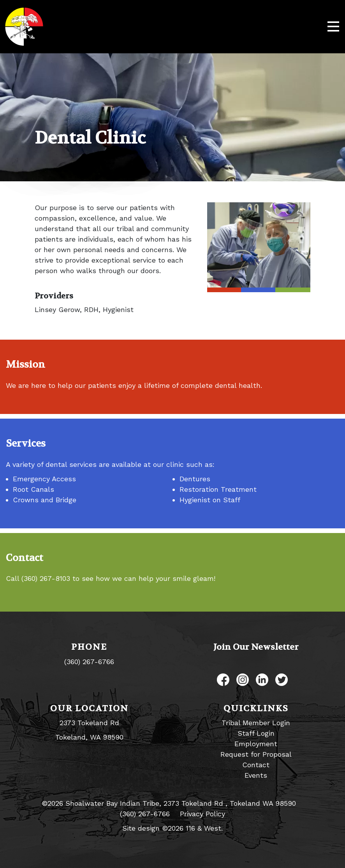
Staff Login (256, 733)
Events (256, 775)
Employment (256, 744)
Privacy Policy (202, 814)
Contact (256, 765)
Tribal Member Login (256, 723)
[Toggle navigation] (333, 27)
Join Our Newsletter (256, 647)
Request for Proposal (256, 754)
